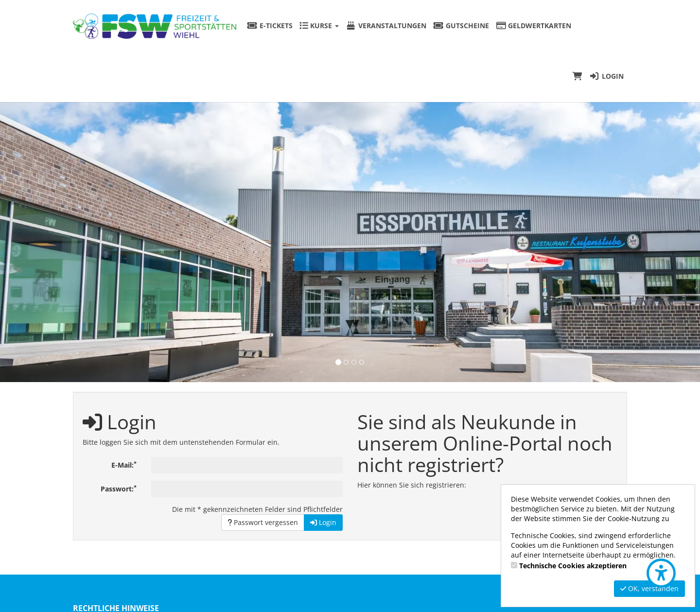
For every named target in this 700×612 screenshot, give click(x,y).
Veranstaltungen (386, 26)
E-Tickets (270, 26)
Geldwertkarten (534, 26)
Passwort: (119, 489)
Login (606, 76)
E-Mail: (124, 465)
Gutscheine (461, 26)
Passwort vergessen (263, 522)
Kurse (319, 26)
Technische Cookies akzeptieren (573, 566)
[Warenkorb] (577, 76)
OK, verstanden (649, 588)
